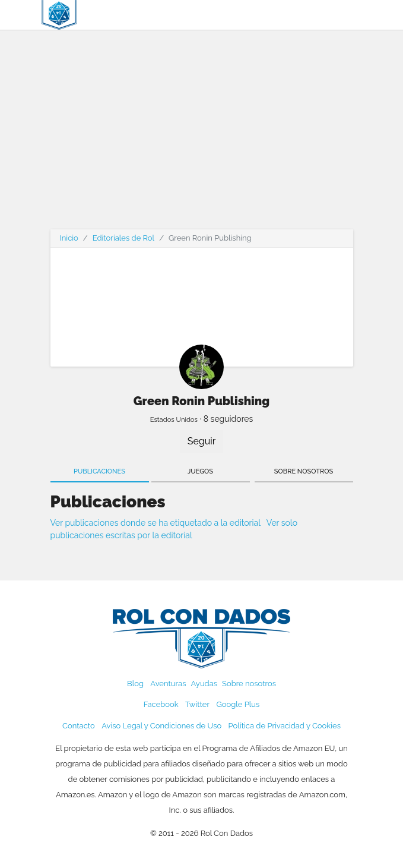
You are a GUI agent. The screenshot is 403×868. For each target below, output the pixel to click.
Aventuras (168, 684)
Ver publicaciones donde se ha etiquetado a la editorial (156, 523)
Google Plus (238, 704)
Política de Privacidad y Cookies (285, 726)
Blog (135, 684)
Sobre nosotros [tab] (304, 471)
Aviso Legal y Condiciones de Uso (161, 726)
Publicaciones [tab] (99, 471)
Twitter (197, 704)
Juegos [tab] (200, 471)
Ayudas (204, 684)
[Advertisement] (202, 137)
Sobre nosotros (249, 684)
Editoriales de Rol (123, 238)
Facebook (161, 704)
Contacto (79, 726)
